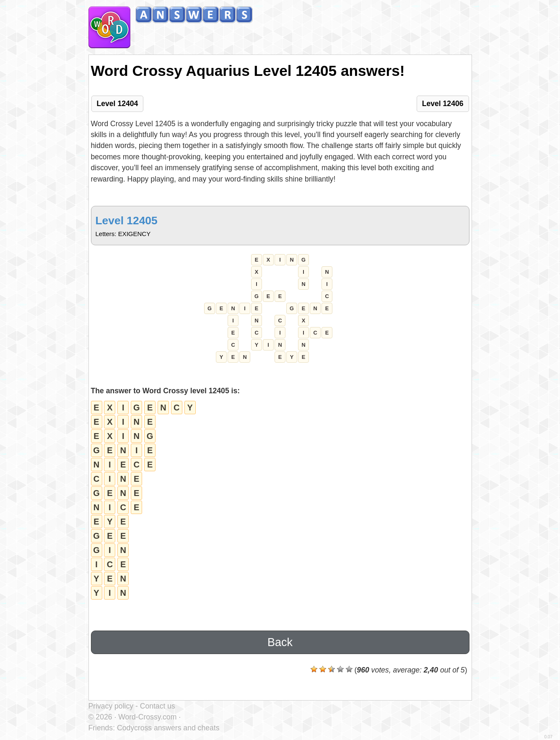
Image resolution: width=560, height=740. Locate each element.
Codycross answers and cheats (168, 728)
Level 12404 (118, 104)
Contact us (158, 706)
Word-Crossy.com (147, 717)
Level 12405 (127, 221)
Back (280, 642)
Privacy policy (111, 706)
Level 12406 (443, 104)
